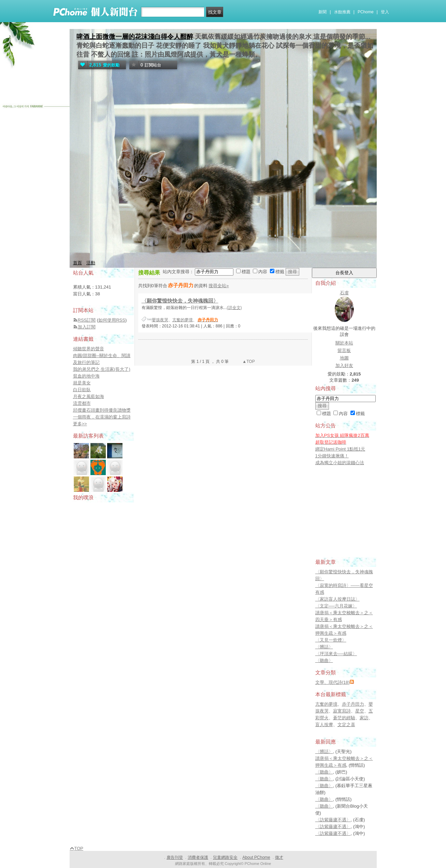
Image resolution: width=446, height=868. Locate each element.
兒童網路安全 (225, 857)
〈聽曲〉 (324, 660)
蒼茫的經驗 (344, 718)
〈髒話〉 (324, 647)
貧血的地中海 (86, 376)
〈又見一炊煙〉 (331, 640)
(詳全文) (234, 308)
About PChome (256, 857)
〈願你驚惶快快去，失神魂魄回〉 (180, 301)
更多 (80, 424)
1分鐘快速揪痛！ (332, 456)
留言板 (344, 350)
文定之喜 (346, 725)
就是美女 (82, 383)
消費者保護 (198, 857)
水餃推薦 (342, 12)
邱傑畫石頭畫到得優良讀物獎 (102, 410)
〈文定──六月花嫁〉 (336, 606)
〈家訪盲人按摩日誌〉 (337, 599)
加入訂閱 (87, 327)
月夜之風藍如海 (89, 396)
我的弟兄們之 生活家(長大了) (102, 369)
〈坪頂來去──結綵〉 (336, 654)
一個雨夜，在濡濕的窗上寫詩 (102, 417)
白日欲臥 (82, 390)
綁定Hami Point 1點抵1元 (340, 449)
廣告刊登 (175, 857)
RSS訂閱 (87, 320)
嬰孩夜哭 (160, 320)
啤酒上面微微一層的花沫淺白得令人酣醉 (135, 37)
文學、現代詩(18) (333, 682)
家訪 (364, 718)
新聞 (322, 12)
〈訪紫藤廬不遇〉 (333, 820)
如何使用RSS (112, 320)
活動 (91, 263)
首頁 (77, 263)
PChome (366, 12)
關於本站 (344, 343)
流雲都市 (82, 403)
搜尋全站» (219, 286)
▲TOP (248, 362)
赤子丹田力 (353, 704)
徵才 (279, 857)
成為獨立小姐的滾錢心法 (340, 463)
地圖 (344, 358)
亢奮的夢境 (183, 320)
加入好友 (344, 365)
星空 (360, 711)
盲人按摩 (324, 725)
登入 (385, 12)
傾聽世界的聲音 (89, 349)
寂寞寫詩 (342, 711)
